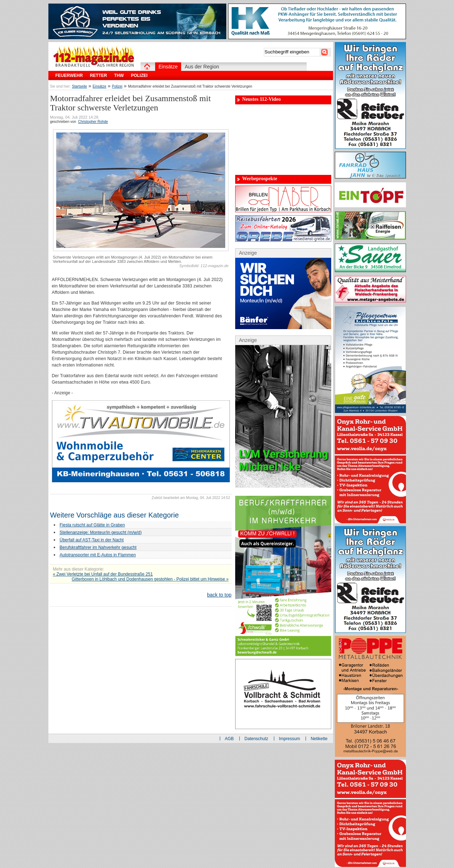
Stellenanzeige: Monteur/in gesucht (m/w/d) (101, 532)
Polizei (117, 86)
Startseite (79, 86)
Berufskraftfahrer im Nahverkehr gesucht (98, 547)
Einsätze (99, 86)
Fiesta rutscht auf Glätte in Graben (92, 525)
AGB (229, 739)
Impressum (289, 739)
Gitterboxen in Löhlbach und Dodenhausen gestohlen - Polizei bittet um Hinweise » (150, 579)
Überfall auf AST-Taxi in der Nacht (92, 540)
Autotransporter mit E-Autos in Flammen (98, 555)
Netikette (319, 739)
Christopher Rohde (93, 122)
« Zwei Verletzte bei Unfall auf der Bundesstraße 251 (103, 574)
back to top (219, 595)
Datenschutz (256, 739)
